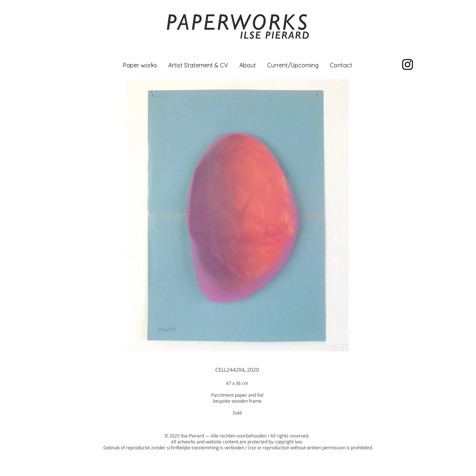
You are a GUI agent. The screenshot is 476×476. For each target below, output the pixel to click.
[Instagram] (408, 64)
